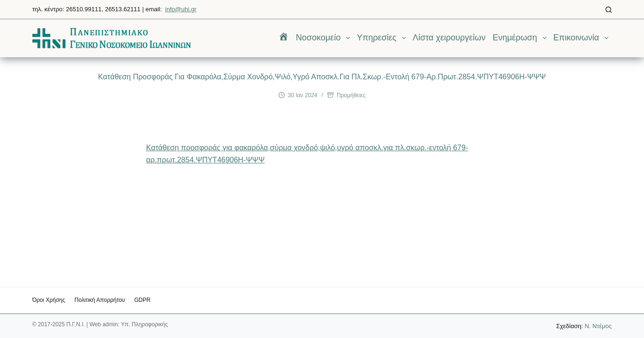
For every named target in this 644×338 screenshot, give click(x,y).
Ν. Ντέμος (598, 326)
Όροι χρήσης (49, 300)
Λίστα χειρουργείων (449, 38)
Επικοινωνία (583, 38)
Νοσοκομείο (325, 38)
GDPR (142, 300)
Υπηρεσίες (383, 38)
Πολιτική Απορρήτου (100, 300)
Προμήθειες (351, 95)
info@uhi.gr (181, 9)
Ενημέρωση (521, 38)
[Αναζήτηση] (609, 10)
